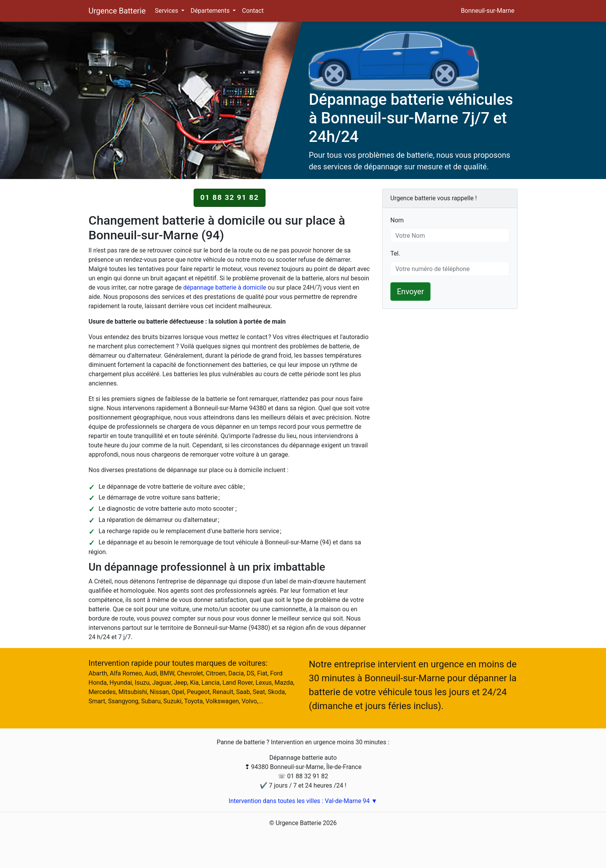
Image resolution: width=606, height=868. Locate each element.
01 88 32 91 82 (230, 197)
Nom (397, 220)
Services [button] (167, 11)
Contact (253, 11)
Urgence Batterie (117, 11)
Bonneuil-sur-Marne (488, 11)
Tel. (395, 253)
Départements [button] (211, 11)
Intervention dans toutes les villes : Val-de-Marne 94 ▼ (303, 801)
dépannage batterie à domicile (225, 287)
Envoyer (410, 292)
